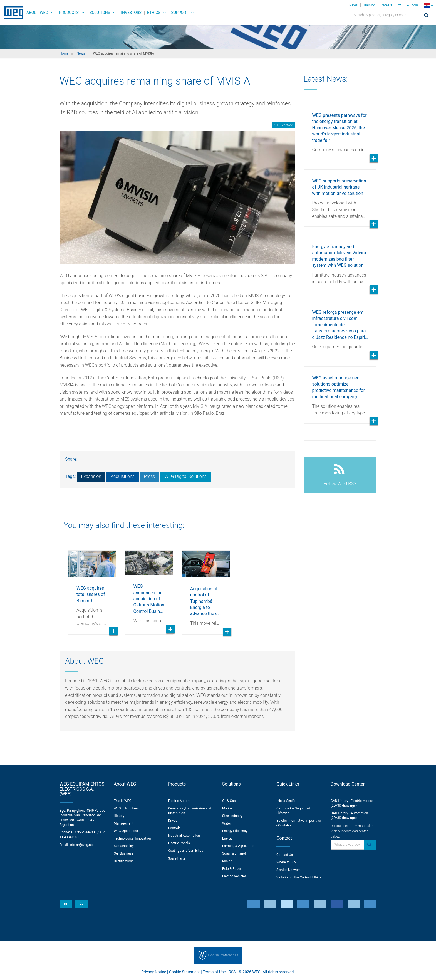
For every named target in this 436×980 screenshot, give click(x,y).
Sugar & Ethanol (234, 853)
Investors (131, 13)
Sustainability (124, 846)
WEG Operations (126, 831)
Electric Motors (179, 801)
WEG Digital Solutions (185, 476)
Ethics (154, 13)
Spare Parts (177, 858)
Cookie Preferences (223, 955)
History (119, 816)
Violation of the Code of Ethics (299, 877)
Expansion (91, 476)
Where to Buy (286, 862)
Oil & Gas (229, 801)
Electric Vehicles (234, 876)
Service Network (288, 870)
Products (69, 13)
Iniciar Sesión (286, 801)
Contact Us (285, 855)
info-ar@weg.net (82, 845)
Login (412, 5)
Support (180, 13)
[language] (428, 5)
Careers (386, 5)
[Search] (426, 16)
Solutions (100, 13)
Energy (227, 838)
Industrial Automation (184, 836)
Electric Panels (179, 843)
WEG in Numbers (126, 808)
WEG (12, 13)
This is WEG (123, 801)
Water (226, 823)
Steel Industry (232, 816)
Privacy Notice (154, 972)
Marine (227, 808)
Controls (174, 828)
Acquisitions (123, 476)
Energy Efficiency (235, 831)
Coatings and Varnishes (185, 851)
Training (369, 5)
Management (124, 823)
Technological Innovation (132, 838)
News (353, 5)
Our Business (124, 853)
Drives (173, 821)
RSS (232, 972)
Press (150, 476)
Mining (227, 861)
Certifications (124, 861)
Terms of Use (214, 972)
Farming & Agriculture (238, 846)
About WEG (37, 13)
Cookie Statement (184, 972)
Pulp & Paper (232, 869)
